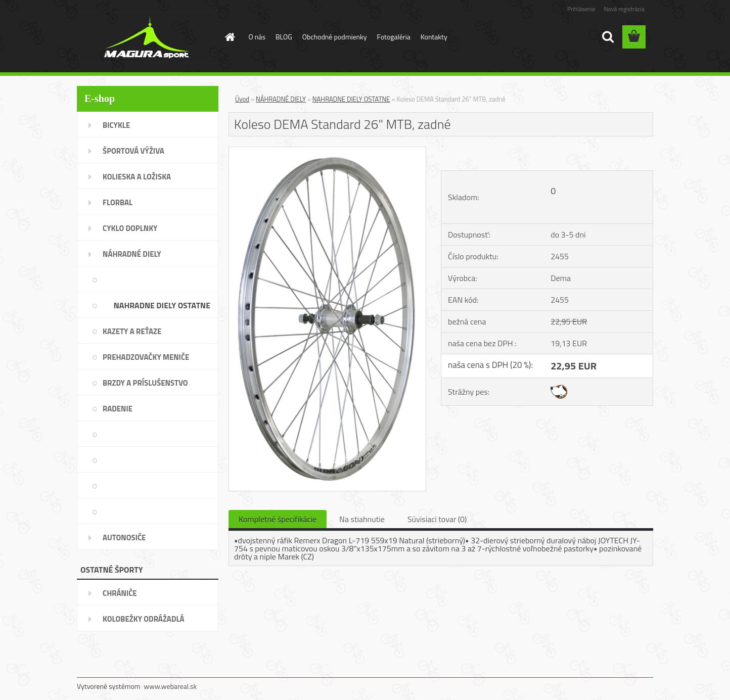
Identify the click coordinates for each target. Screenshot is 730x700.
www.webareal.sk (171, 686)
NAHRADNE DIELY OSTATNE (162, 305)
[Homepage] (230, 37)
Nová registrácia (624, 9)
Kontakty (434, 37)
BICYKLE (116, 125)
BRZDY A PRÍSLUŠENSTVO (145, 383)
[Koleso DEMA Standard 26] (327, 151)
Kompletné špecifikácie (278, 519)
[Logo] (146, 37)
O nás (257, 37)
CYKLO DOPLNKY (130, 228)
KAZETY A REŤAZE (132, 331)
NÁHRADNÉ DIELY (132, 254)
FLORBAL (118, 202)
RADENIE (118, 409)
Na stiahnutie (362, 519)
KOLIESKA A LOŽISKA (137, 177)
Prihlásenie (581, 9)
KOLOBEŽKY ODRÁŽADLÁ (144, 619)
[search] (608, 37)
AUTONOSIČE (124, 538)
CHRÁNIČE (120, 593)
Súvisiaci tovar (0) (437, 519)
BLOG (284, 37)
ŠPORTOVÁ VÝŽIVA (133, 151)
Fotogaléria (394, 37)
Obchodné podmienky (335, 37)
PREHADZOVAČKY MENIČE (146, 357)
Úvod (242, 99)
